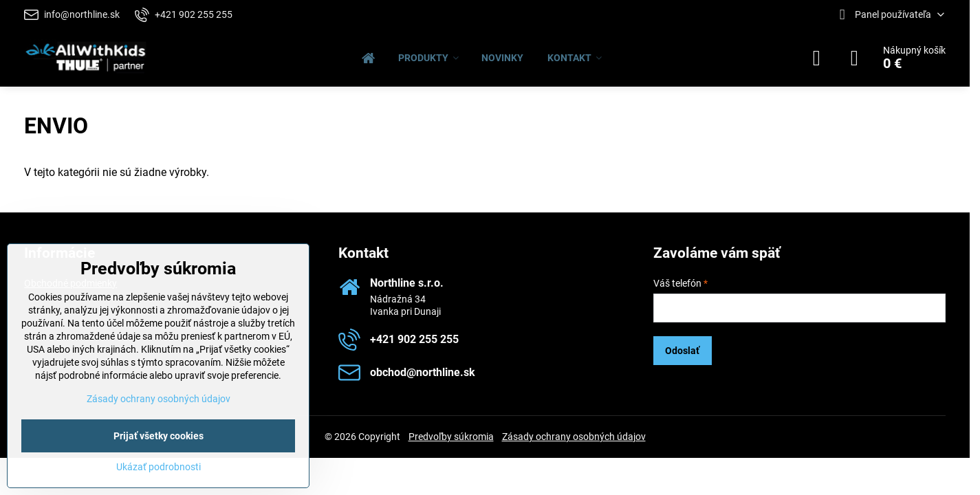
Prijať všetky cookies (159, 436)
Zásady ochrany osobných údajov (574, 437)
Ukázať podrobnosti (159, 467)
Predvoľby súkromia (451, 437)
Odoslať (682, 351)
